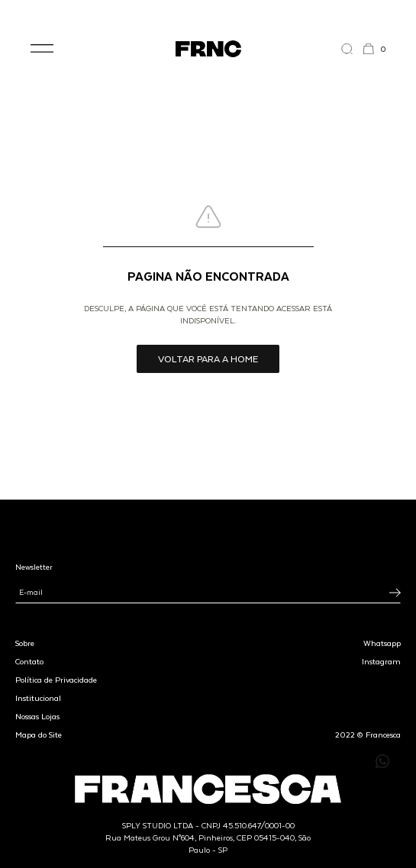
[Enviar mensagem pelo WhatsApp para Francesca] (382, 761)
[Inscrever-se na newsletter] (395, 593)
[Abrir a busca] (352, 49)
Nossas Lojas (37, 716)
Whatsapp (382, 643)
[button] (42, 49)
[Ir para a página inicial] (208, 49)
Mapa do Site (39, 735)
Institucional (38, 698)
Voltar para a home (208, 358)
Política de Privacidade (56, 680)
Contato (29, 661)
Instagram (381, 661)
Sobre (25, 643)
